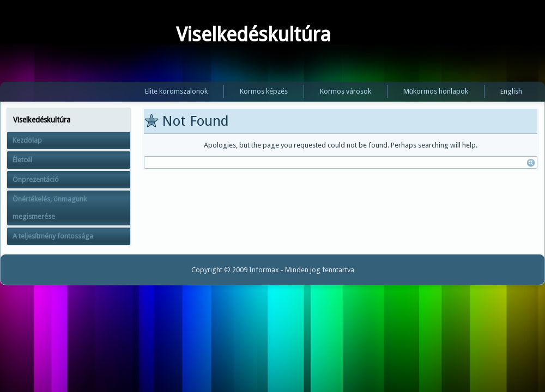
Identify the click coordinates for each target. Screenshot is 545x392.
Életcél (22, 160)
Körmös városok (346, 91)
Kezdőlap (27, 140)
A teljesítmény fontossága (53, 236)
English (511, 91)
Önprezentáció (36, 179)
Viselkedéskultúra (253, 35)
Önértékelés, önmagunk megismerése (50, 208)
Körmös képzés (264, 91)
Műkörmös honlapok (436, 91)
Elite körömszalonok (176, 91)
